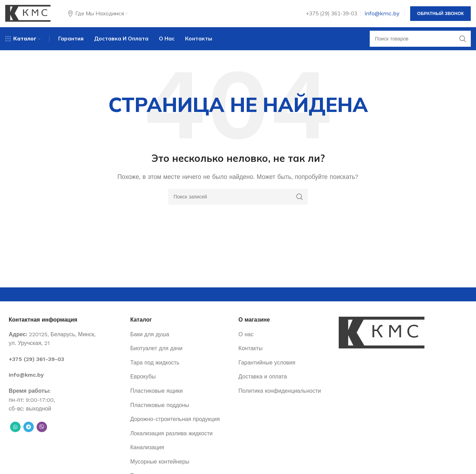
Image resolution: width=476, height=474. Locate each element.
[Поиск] (420, 44)
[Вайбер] (42, 432)
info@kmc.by (382, 16)
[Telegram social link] (29, 432)
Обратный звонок (440, 16)
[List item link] (66, 364)
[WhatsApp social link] (15, 432)
